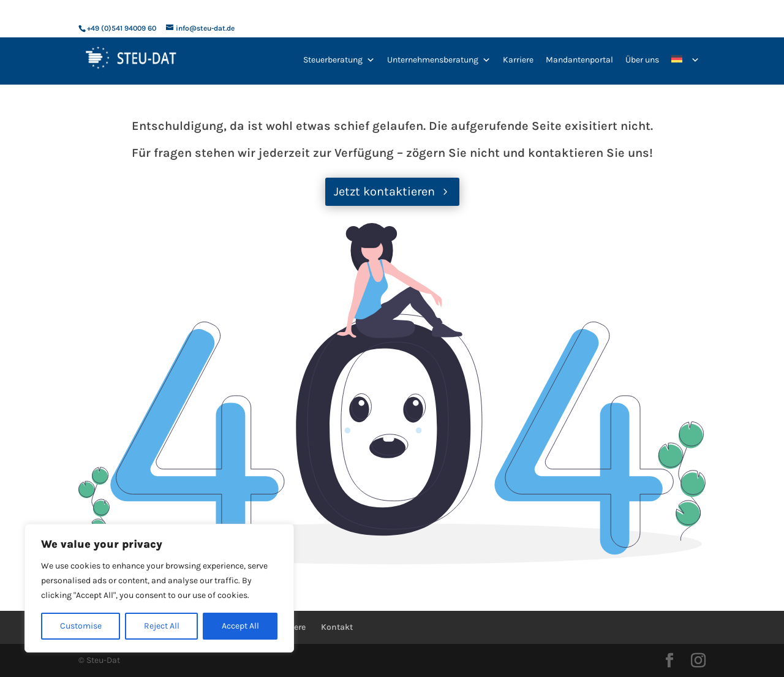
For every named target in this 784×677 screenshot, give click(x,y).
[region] (159, 588)
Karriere (518, 60)
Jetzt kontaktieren (384, 191)
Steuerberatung (339, 60)
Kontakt (337, 627)
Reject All (162, 626)
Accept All (240, 626)
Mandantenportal (579, 60)
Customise (81, 626)
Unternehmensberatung (439, 60)
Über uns (642, 60)
